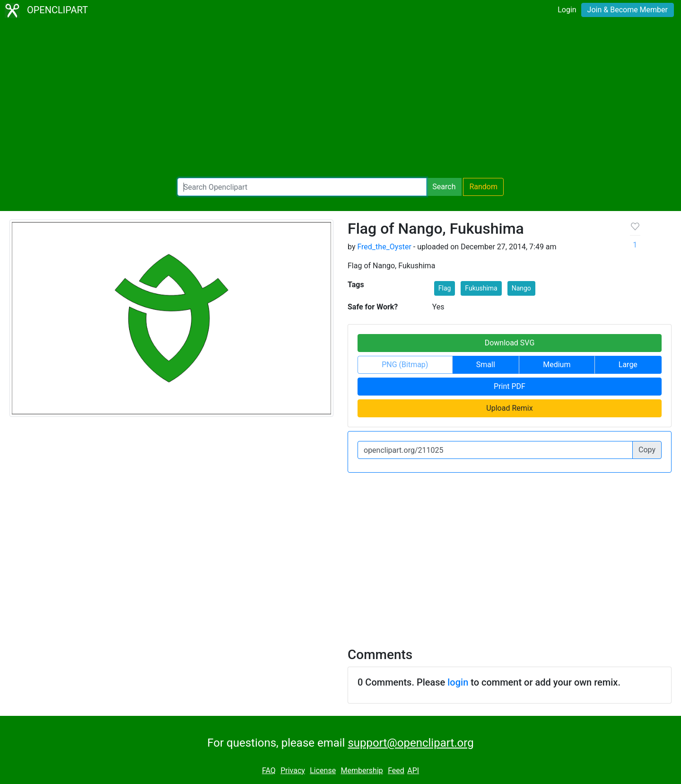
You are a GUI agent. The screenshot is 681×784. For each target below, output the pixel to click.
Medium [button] (557, 365)
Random (483, 187)
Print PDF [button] (510, 386)
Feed (396, 771)
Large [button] (628, 365)
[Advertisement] (340, 99)
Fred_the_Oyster (384, 247)
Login (567, 10)
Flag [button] (445, 288)
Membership (362, 771)
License (323, 771)
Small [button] (486, 365)
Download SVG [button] (510, 343)
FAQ (269, 771)
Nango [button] (521, 288)
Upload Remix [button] (509, 408)
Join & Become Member (628, 10)
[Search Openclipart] (302, 187)
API (413, 771)
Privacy (293, 771)
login (458, 682)
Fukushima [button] (481, 288)
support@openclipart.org (410, 743)
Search (444, 187)
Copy (647, 450)
